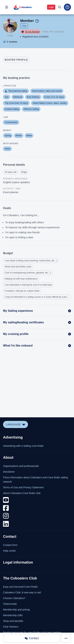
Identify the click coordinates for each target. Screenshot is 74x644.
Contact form (10, 545)
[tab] (16, 60)
